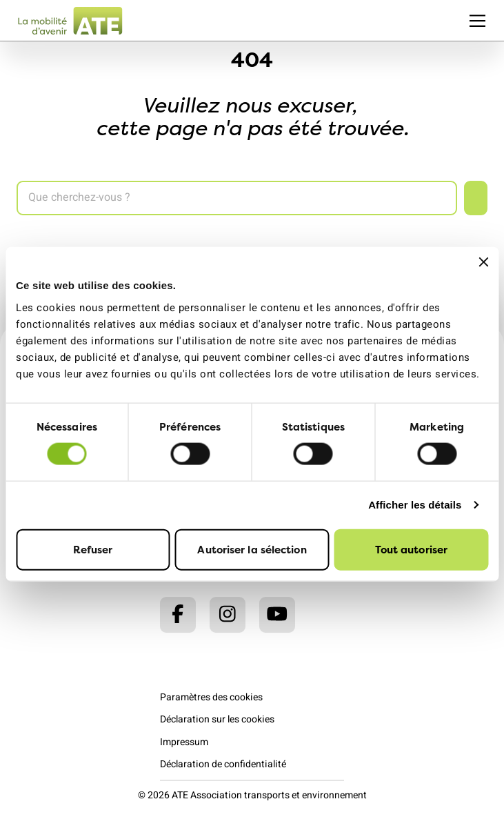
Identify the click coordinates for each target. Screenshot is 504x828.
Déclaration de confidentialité (223, 764)
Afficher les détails (415, 505)
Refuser (93, 549)
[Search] (237, 198)
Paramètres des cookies (211, 697)
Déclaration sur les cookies (217, 719)
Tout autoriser (411, 549)
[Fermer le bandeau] (483, 262)
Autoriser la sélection (252, 549)
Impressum (184, 742)
